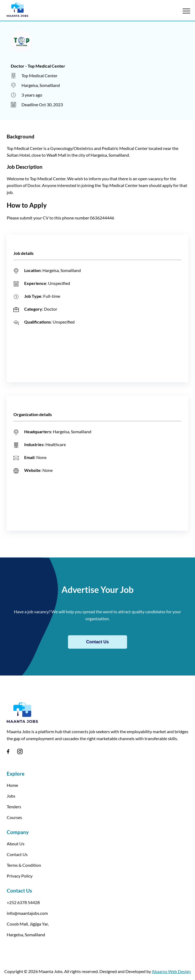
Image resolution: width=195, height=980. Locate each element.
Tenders (14, 807)
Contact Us (97, 642)
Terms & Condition (24, 865)
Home (12, 785)
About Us (16, 844)
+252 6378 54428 (23, 902)
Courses (14, 817)
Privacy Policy (20, 876)
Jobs (11, 796)
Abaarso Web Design (171, 971)
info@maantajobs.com (27, 913)
